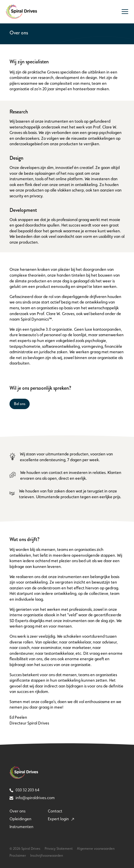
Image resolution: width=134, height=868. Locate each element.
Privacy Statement (59, 849)
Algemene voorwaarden (96, 849)
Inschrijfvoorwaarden (47, 856)
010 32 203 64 (24, 790)
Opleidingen (20, 819)
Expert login (61, 819)
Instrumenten (21, 827)
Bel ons (20, 404)
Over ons (17, 811)
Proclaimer (18, 856)
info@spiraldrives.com (32, 798)
